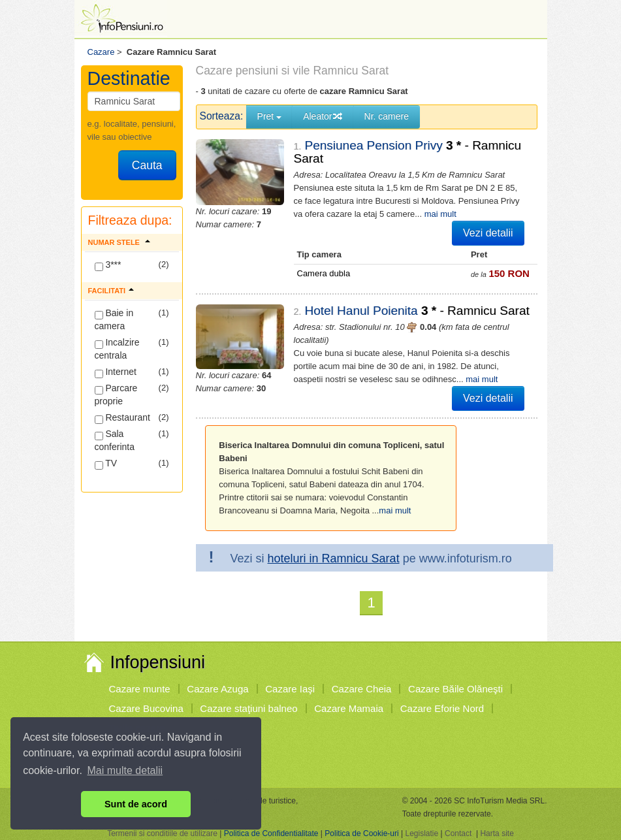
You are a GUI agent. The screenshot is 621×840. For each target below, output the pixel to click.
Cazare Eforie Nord (442, 708)
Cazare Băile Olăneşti (455, 689)
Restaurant (122, 418)
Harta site (497, 833)
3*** (108, 265)
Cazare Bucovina (146, 708)
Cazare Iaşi (290, 689)
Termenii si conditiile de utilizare (162, 833)
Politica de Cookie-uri (361, 833)
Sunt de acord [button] (136, 804)
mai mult (440, 214)
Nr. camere (387, 116)
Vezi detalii (488, 233)
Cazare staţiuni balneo (248, 708)
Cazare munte (140, 689)
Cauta (147, 165)
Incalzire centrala (117, 349)
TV (106, 464)
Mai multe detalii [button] (125, 770)
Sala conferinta (115, 440)
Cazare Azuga (217, 689)
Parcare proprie (116, 395)
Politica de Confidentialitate (271, 833)
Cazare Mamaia (349, 708)
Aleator (323, 116)
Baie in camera (114, 319)
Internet (116, 372)
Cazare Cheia (362, 689)
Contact (458, 833)
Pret (270, 116)
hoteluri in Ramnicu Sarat (334, 558)
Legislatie (422, 833)
